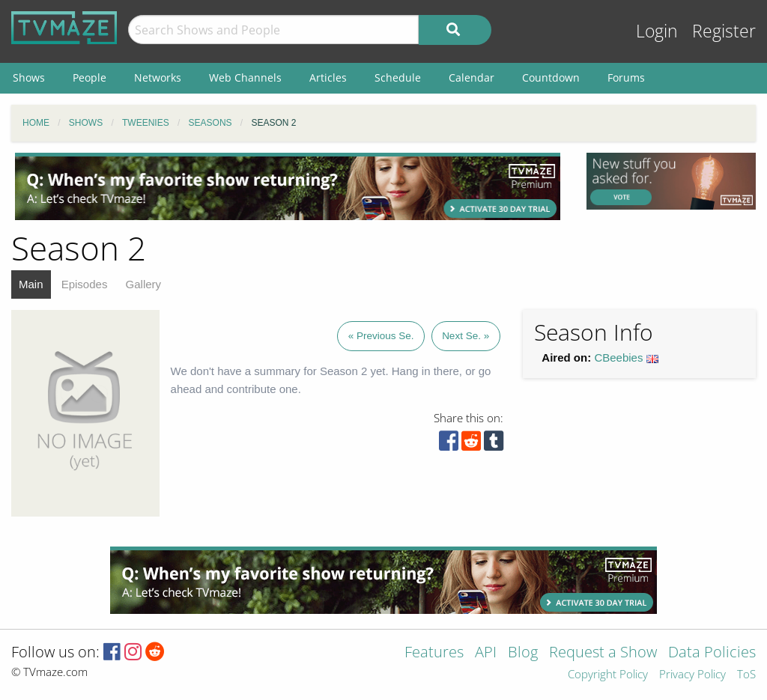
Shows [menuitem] (29, 77)
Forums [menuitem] (626, 77)
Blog (523, 653)
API (486, 653)
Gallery (144, 284)
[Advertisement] (288, 186)
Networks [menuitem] (158, 77)
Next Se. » (466, 336)
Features (434, 653)
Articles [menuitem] (328, 77)
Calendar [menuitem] (472, 77)
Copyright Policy (608, 675)
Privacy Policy (692, 675)
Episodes (85, 284)
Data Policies (712, 653)
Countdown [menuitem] (551, 77)
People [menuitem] (90, 77)
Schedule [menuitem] (398, 77)
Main (31, 284)
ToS (746, 675)
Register (724, 31)
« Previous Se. (381, 336)
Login (657, 31)
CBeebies (618, 357)
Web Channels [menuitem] (245, 77)
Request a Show (603, 653)
